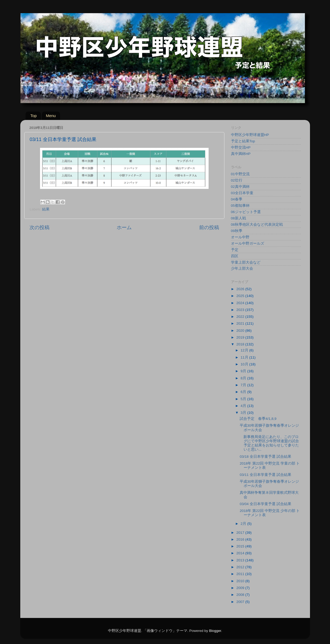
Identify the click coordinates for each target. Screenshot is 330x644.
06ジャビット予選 (246, 212)
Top (33, 116)
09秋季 (237, 231)
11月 (245, 357)
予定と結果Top (243, 141)
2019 (241, 337)
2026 (241, 289)
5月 (244, 399)
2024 (241, 303)
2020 (241, 331)
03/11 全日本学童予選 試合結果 (265, 475)
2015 (241, 546)
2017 (241, 533)
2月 (244, 524)
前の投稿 (209, 227)
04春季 (237, 199)
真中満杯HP (241, 154)
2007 (241, 602)
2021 (241, 323)
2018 (241, 344)
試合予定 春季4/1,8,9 (258, 419)
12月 (245, 350)
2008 (241, 595)
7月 (244, 385)
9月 (244, 371)
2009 (241, 588)
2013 (241, 560)
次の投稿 (40, 227)
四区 (235, 256)
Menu (51, 116)
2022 (241, 317)
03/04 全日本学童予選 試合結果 (265, 504)
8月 (244, 378)
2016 (241, 539)
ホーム (124, 227)
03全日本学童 (242, 193)
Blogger (215, 631)
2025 (241, 296)
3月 (244, 413)
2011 (241, 574)
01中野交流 (240, 174)
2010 (241, 581)
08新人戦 (238, 218)
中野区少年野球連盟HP (250, 135)
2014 (241, 553)
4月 (244, 406)
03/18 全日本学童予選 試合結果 (265, 457)
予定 (235, 250)
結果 (46, 209)
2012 (241, 567)
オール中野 (240, 237)
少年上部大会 (242, 268)
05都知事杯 (240, 206)
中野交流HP (241, 147)
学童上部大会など (246, 262)
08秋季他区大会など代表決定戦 (257, 225)
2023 (241, 310)
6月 (244, 392)
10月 (245, 364)
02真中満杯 (240, 187)
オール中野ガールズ (248, 243)
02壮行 (237, 180)
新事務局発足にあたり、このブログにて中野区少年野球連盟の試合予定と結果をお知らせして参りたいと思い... (269, 443)
